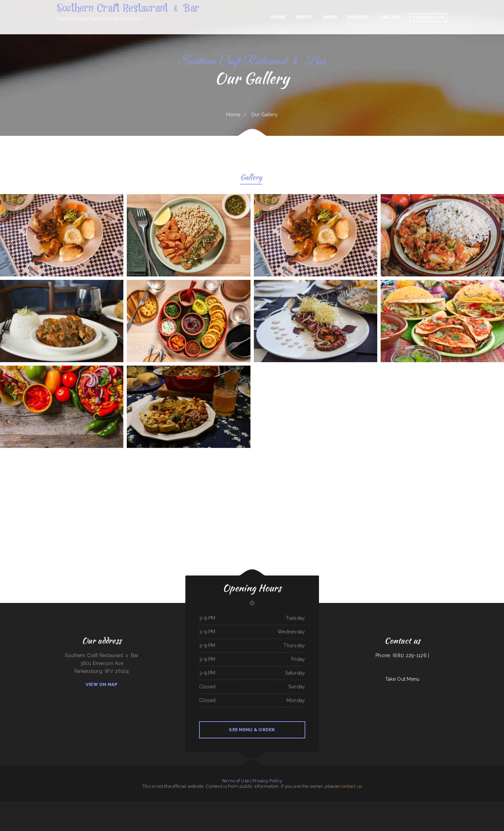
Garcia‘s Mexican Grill (119, 805)
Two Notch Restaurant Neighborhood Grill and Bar (29, 805)
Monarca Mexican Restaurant (291, 813)
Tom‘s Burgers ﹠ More (489, 805)
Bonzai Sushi (307, 805)
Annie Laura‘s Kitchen (248, 805)
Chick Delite (3, 805)
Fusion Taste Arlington (315, 805)
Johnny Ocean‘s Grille (399, 805)
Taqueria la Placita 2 (434, 805)
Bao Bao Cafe (94, 805)
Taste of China (101, 805)
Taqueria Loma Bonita (182, 805)
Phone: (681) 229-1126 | (402, 655)
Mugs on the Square (110, 805)
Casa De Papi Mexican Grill (171, 805)
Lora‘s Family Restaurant (211, 813)
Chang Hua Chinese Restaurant (224, 813)
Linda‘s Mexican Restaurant (130, 805)
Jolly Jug (323, 805)
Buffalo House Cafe (345, 805)
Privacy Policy (267, 781)
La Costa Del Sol (498, 805)
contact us (351, 786)
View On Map (102, 684)
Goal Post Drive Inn (192, 805)
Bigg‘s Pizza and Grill (58, 805)
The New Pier (234, 813)
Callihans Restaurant (202, 805)
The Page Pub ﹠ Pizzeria (293, 805)
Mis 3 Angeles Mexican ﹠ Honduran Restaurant (155, 805)
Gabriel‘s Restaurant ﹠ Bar (259, 805)
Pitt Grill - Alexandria (67, 805)
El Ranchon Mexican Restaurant (277, 813)
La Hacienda (373, 805)
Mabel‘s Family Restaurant (47, 805)
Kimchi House (456, 805)
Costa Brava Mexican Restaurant (263, 813)
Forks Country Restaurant (382, 805)
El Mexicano (329, 805)
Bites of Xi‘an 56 (284, 805)
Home (233, 115)
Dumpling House (239, 805)
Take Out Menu (402, 679)
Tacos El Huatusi (424, 805)
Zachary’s (302, 805)
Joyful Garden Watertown (410, 805)
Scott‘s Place (232, 805)
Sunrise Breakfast (336, 805)
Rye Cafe (352, 805)
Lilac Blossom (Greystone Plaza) (273, 805)
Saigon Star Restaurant (86, 805)
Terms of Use (235, 781)
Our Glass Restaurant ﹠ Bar (222, 805)
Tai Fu (418, 805)
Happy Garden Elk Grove (12, 805)
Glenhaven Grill (140, 805)
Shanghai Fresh (358, 805)
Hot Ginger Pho (366, 805)
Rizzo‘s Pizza (391, 805)
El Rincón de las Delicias (465, 805)
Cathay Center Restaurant (244, 813)
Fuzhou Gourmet (77, 805)
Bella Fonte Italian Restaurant (445, 805)
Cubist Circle (253, 813)
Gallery (251, 178)
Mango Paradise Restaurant (477, 805)
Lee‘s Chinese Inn (211, 805)
